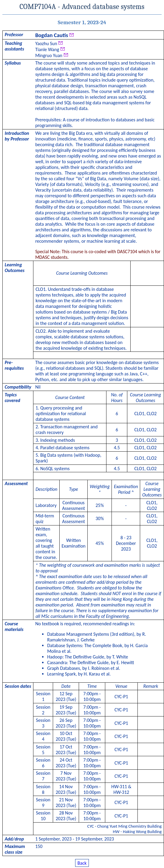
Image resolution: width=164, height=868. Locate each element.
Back (82, 863)
